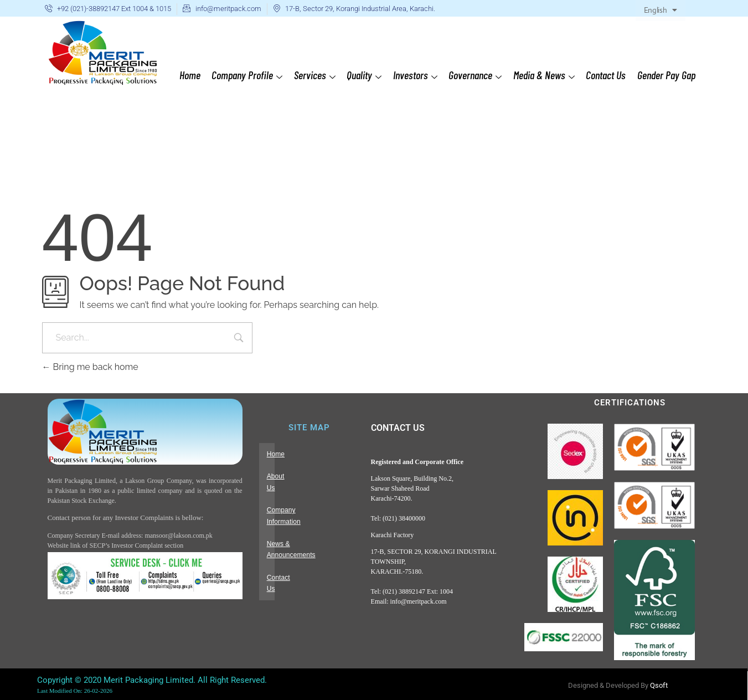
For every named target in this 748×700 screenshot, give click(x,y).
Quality (366, 75)
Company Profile (249, 75)
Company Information (299, 499)
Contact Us (606, 75)
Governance (476, 75)
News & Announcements (304, 521)
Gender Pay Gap (666, 75)
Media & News (545, 75)
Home (192, 75)
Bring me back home (90, 367)
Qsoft (659, 685)
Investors (416, 75)
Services (316, 75)
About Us (281, 476)
